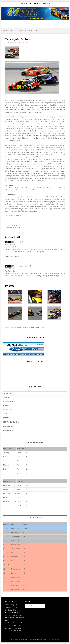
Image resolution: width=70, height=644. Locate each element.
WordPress (51, 639)
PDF (16, 225)
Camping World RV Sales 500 (22, 328)
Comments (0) (26, 43)
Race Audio (21, 326)
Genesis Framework (41, 639)
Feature (15, 326)
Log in (57, 639)
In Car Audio (34, 328)
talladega (41, 328)
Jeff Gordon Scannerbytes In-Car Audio (35, 14)
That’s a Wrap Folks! (12, 605)
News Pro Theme (28, 639)
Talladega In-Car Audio (23, 39)
